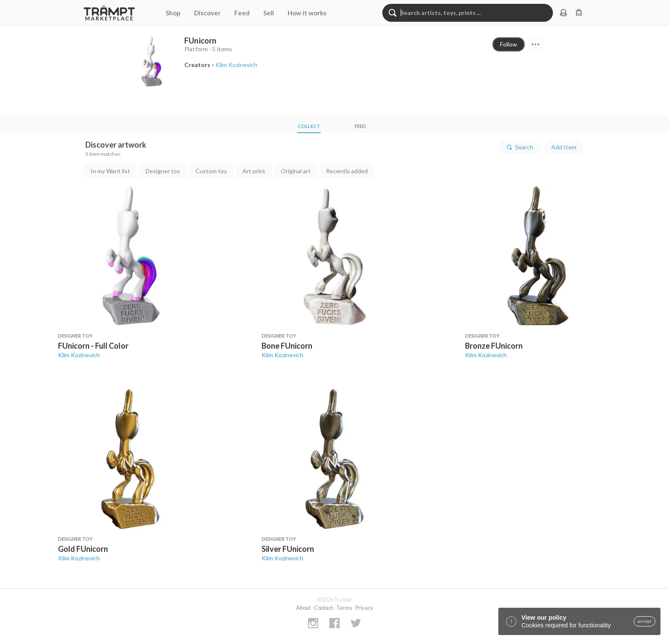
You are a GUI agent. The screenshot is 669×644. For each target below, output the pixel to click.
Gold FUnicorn (83, 549)
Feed (242, 13)
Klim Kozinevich (79, 355)
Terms (344, 608)
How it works (307, 13)
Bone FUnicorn (287, 346)
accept (644, 621)
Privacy (364, 608)
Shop (173, 13)
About (303, 608)
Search (519, 147)
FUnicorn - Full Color (93, 346)
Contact (323, 608)
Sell (269, 13)
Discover (207, 13)
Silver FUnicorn (288, 549)
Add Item (564, 147)
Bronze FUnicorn (494, 346)
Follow (509, 44)
